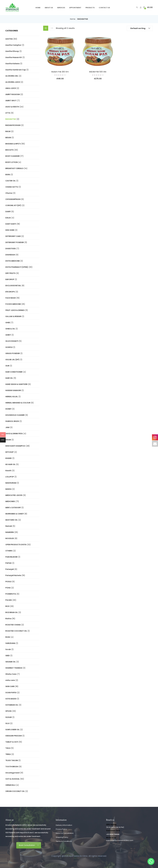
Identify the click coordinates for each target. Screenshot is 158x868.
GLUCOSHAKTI (12, 341)
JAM (7, 427)
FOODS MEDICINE (13, 304)
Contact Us (104, 8)
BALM (8, 131)
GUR (7, 366)
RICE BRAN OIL (12, 612)
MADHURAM (11, 483)
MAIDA (8, 489)
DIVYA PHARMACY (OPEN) (17, 267)
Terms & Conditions (64, 841)
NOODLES (10, 538)
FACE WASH (11, 298)
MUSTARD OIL (12, 520)
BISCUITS (10, 150)
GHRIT (8, 335)
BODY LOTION (12, 162)
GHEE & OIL (10, 329)
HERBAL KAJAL (12, 397)
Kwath (8, 471)
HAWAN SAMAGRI (13, 390)
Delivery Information (64, 825)
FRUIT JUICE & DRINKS (15, 310)
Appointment (75, 8)
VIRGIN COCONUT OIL (15, 791)
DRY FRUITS (10, 273)
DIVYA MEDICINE (13, 261)
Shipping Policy (62, 837)
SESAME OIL (11, 662)
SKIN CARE (10, 686)
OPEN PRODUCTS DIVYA (16, 545)
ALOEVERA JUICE (13, 82)
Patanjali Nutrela (13, 575)
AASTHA (9, 39)
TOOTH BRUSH (12, 767)
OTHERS (9, 551)
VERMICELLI (10, 785)
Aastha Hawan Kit (14, 57)
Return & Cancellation (65, 833)
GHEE (8, 323)
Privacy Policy (61, 829)
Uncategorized (12, 773)
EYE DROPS (10, 292)
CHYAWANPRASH (13, 199)
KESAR (8, 440)
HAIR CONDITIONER (14, 372)
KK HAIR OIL (10, 464)
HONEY (8, 409)
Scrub (8, 649)
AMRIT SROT (11, 101)
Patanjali (10, 569)
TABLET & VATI (12, 742)
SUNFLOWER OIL (12, 730)
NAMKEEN (10, 532)
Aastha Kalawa (12, 64)
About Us (49, 8)
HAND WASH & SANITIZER (16, 384)
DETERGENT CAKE (13, 236)
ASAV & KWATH (12, 107)
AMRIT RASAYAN (13, 94)
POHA (8, 588)
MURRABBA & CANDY (15, 514)
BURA (8, 175)
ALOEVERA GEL (12, 76)
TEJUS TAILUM (12, 760)
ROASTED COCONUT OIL (16, 631)
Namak (9, 526)
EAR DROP (10, 279)
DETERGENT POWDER (15, 242)
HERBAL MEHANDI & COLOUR (18, 403)
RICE (7, 606)
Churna (9, 193)
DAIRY (8, 212)
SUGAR (9, 717)
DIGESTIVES (11, 249)
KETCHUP (10, 452)
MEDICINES (10, 501)
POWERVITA (11, 594)
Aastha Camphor (13, 45)
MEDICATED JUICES (14, 495)
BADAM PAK (11, 119)
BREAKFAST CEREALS (14, 168)
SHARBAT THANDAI (14, 668)
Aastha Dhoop (12, 51)
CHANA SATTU (12, 187)
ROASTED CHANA (13, 625)
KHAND (9, 458)
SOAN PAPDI (11, 693)
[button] (148, 7)
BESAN (8, 138)
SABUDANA (10, 643)
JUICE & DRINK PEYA (14, 434)
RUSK (8, 637)
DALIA (8, 218)
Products (90, 8)
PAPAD (8, 563)
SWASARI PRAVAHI (14, 736)
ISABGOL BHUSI (12, 421)
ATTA (8, 113)
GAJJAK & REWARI (13, 316)
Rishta (8, 619)
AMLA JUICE (11, 88)
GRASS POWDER (13, 353)
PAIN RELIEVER (11, 557)
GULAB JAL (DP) (12, 360)
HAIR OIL (9, 378)
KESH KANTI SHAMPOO (15, 446)
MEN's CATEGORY (13, 508)
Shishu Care (11, 674)
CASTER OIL (11, 181)
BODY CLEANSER (13, 156)
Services (61, 8)
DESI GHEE (10, 230)
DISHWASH (10, 255)
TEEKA (8, 754)
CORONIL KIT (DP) (13, 205)
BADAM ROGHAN (13, 125)
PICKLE (8, 582)
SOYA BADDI (11, 699)
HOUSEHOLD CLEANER (15, 415)
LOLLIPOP (10, 477)
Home (38, 8)
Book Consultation (29, 845)
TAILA (8, 748)
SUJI (7, 723)
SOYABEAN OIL (12, 705)
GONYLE (9, 347)
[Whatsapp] (151, 861)
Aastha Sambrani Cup (16, 70)
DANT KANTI (11, 224)
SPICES (8, 711)
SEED (8, 656)
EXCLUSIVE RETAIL (13, 286)
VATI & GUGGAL (13, 779)
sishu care (10, 680)
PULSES (9, 600)
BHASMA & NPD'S (13, 144)
